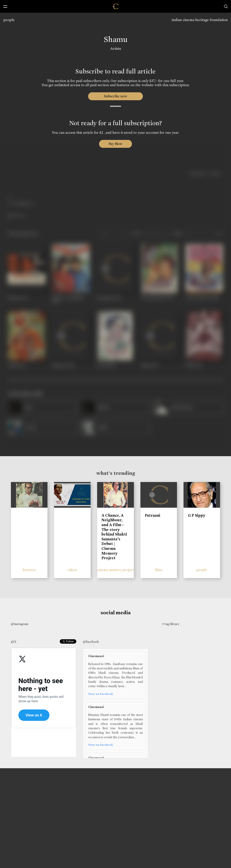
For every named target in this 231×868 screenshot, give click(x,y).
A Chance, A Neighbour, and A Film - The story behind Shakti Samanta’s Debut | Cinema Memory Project (114, 537)
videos (72, 570)
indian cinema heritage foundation (200, 20)
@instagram (20, 624)
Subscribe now (116, 96)
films (159, 570)
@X (14, 642)
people (9, 20)
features (29, 570)
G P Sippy (197, 515)
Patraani (152, 515)
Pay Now (115, 144)
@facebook (91, 642)
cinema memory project (115, 570)
